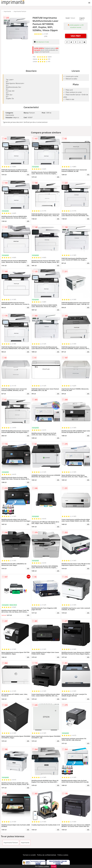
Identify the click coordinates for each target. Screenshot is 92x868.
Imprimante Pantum (20, 11)
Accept (54, 866)
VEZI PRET (76, 36)
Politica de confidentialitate (47, 855)
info (28, 174)
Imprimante (7, 11)
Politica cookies (63, 855)
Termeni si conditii (29, 855)
